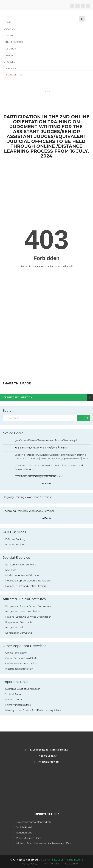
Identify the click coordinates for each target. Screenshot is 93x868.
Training (9, 35)
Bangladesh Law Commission (22, 611)
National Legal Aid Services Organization (28, 617)
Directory (10, 68)
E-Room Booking (15, 539)
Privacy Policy (29, 864)
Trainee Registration (48, 397)
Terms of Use (51, 864)
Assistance (71, 864)
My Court (11, 570)
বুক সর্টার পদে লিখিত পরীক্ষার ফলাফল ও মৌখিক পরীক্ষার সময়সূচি (51, 74)
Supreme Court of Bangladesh (23, 689)
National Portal (14, 699)
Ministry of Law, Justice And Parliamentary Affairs (33, 710)
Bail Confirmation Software (21, 565)
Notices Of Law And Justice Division (26, 586)
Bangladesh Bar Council (19, 633)
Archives (10, 62)
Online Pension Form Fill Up (21, 658)
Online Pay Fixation (16, 653)
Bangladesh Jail (14, 627)
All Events (47, 518)
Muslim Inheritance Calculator (22, 575)
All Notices (46, 483)
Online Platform (14, 42)
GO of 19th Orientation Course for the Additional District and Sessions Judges (49, 467)
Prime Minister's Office (18, 705)
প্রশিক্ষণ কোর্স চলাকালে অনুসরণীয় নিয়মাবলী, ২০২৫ (39, 476)
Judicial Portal (13, 694)
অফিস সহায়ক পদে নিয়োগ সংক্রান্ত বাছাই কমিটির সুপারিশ (41, 448)
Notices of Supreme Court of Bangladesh (29, 581)
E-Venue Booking (15, 544)
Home (8, 22)
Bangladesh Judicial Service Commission (29, 606)
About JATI (10, 29)
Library (9, 55)
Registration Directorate (19, 622)
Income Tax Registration (19, 669)
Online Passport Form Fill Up (22, 663)
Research (10, 49)
